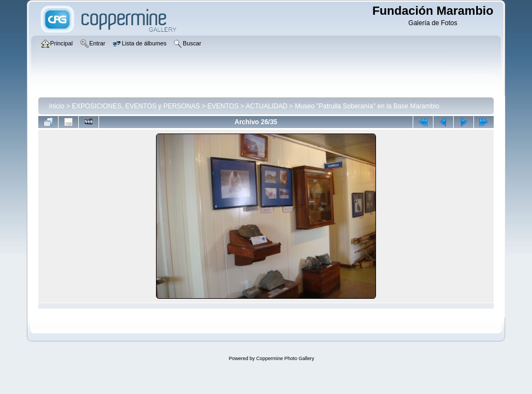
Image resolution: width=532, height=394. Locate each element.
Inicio (57, 106)
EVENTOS (223, 106)
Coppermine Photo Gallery (285, 358)
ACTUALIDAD (267, 106)
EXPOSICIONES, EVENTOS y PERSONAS (136, 106)
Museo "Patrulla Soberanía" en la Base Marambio (367, 106)
